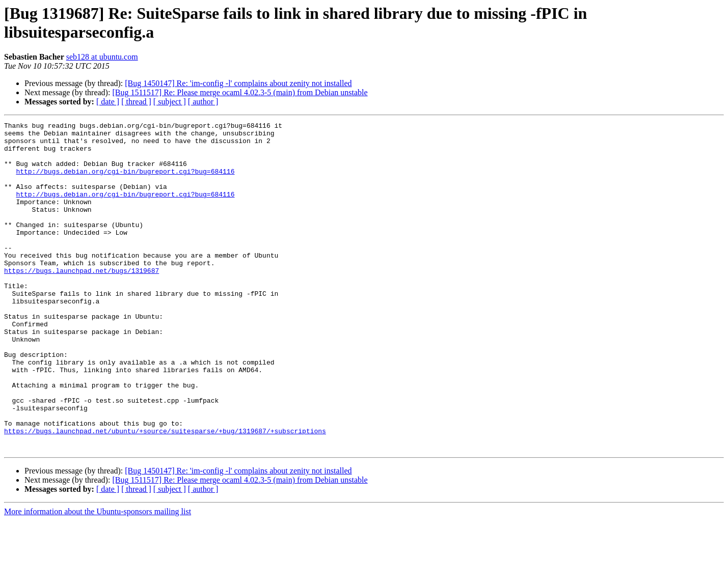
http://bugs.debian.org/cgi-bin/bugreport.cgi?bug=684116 (125, 182)
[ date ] (108, 102)
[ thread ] (136, 102)
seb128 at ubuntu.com (102, 57)
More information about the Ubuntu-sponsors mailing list (98, 577)
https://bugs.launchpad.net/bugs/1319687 (82, 301)
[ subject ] (170, 102)
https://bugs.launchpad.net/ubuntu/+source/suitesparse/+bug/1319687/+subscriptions (165, 493)
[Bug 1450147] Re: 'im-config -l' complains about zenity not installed (238, 83)
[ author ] (203, 102)
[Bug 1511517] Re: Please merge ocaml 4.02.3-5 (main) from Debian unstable (240, 92)
